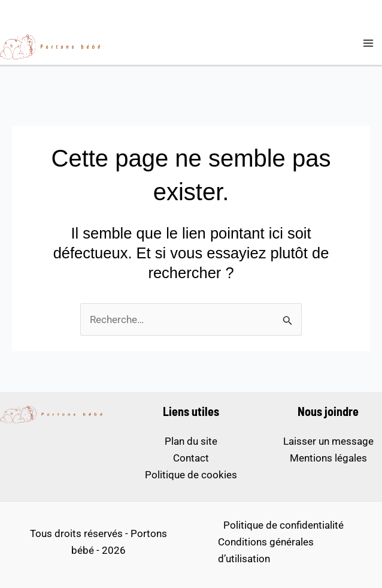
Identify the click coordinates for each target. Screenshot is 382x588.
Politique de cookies (191, 475)
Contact (191, 458)
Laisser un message (328, 441)
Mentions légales (328, 458)
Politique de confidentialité (284, 525)
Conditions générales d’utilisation (266, 550)
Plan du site (191, 441)
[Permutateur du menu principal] (369, 43)
